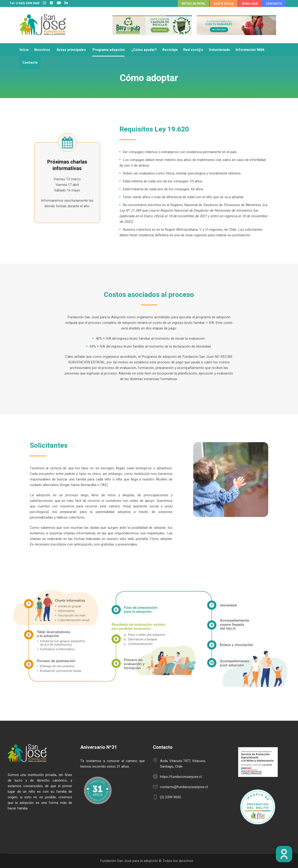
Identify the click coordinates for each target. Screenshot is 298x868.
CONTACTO (274, 4)
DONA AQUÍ (250, 4)
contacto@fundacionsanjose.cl (184, 787)
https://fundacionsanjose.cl (181, 777)
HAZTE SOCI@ (224, 4)
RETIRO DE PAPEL (194, 4)
